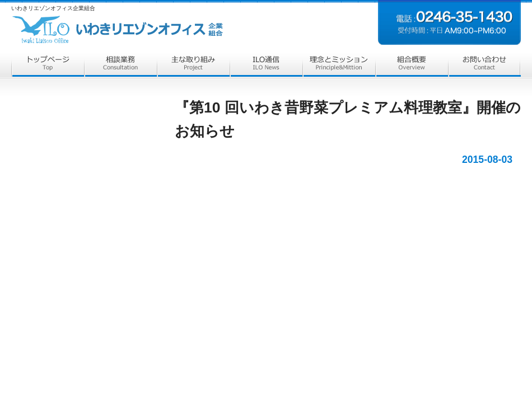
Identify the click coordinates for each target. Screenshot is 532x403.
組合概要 (412, 66)
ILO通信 (266, 66)
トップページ (48, 66)
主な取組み (193, 66)
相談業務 (120, 66)
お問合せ (484, 66)
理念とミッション (339, 66)
